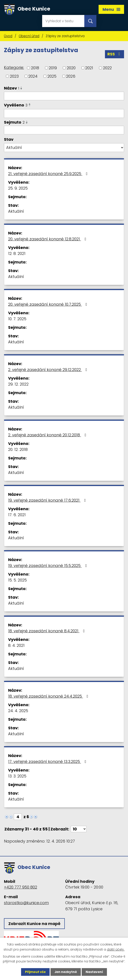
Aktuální (16, 211)
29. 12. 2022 (18, 384)
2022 (107, 68)
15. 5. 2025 (17, 580)
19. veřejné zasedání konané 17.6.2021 (48, 500)
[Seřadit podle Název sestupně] (22, 89)
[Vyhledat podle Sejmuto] (64, 130)
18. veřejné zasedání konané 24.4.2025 (49, 696)
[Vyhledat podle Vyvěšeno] (64, 114)
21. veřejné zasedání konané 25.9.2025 (49, 174)
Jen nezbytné (66, 972)
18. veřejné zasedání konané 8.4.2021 (47, 631)
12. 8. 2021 (17, 254)
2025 (52, 76)
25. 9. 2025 (18, 188)
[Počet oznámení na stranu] (79, 829)
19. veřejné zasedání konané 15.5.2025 (48, 566)
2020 (71, 68)
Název (12, 88)
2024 (33, 76)
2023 (14, 76)
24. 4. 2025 (18, 711)
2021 (89, 68)
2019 (53, 68)
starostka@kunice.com (26, 903)
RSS (115, 54)
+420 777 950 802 (21, 887)
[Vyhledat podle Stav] (64, 148)
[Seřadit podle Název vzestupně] (22, 87)
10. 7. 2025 (17, 319)
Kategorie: (14, 68)
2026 (71, 76)
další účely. (116, 949)
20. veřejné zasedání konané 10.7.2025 (49, 304)
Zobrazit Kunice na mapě (34, 924)
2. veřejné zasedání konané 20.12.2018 (48, 435)
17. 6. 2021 (17, 515)
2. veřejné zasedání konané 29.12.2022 (49, 370)
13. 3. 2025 (17, 776)
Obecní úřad (29, 36)
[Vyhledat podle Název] (64, 96)
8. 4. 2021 (16, 646)
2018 (35, 68)
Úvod (8, 36)
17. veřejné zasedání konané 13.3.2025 (48, 762)
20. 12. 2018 (18, 450)
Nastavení (95, 972)
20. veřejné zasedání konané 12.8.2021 (48, 239)
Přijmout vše (35, 972)
